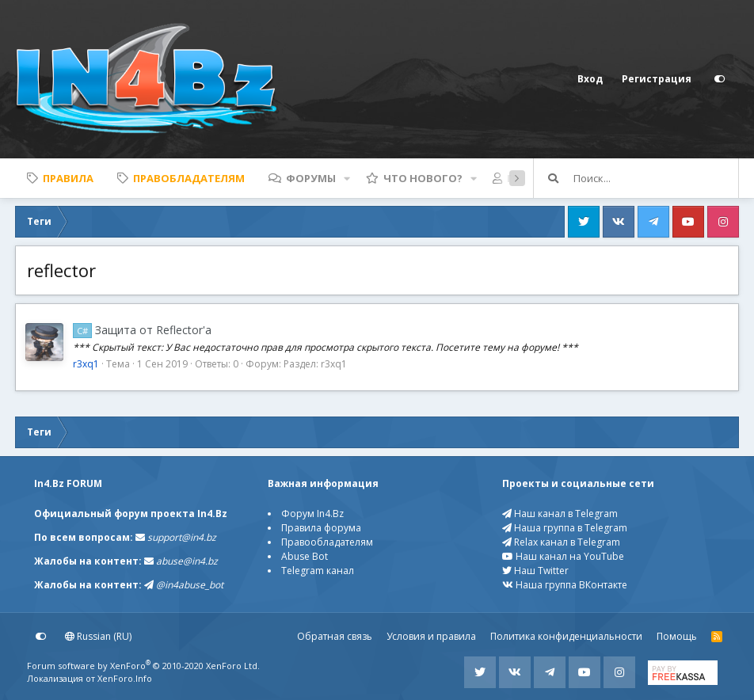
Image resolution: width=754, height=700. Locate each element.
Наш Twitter (535, 571)
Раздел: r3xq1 (315, 364)
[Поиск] (656, 178)
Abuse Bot (305, 556)
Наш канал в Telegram (560, 514)
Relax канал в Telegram (561, 542)
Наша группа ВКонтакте (565, 585)
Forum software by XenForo (143, 666)
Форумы (311, 178)
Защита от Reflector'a (142, 330)
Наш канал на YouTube (563, 556)
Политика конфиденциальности (566, 636)
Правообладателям (327, 542)
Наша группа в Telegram (565, 528)
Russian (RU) (98, 636)
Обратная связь (335, 636)
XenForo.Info (125, 678)
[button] (347, 178)
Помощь (677, 636)
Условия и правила (431, 636)
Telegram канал (318, 571)
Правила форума (321, 528)
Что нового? (423, 178)
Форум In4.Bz (312, 514)
